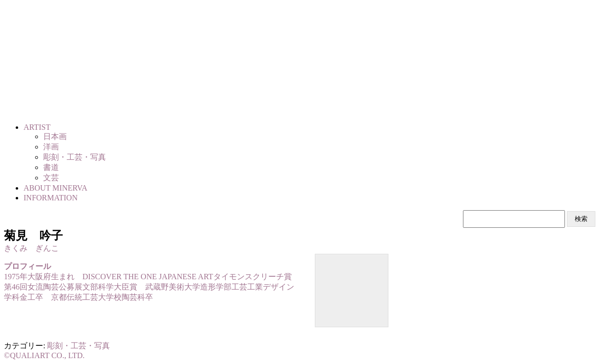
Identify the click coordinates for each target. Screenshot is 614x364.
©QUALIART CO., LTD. (44, 355)
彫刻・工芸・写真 (78, 346)
